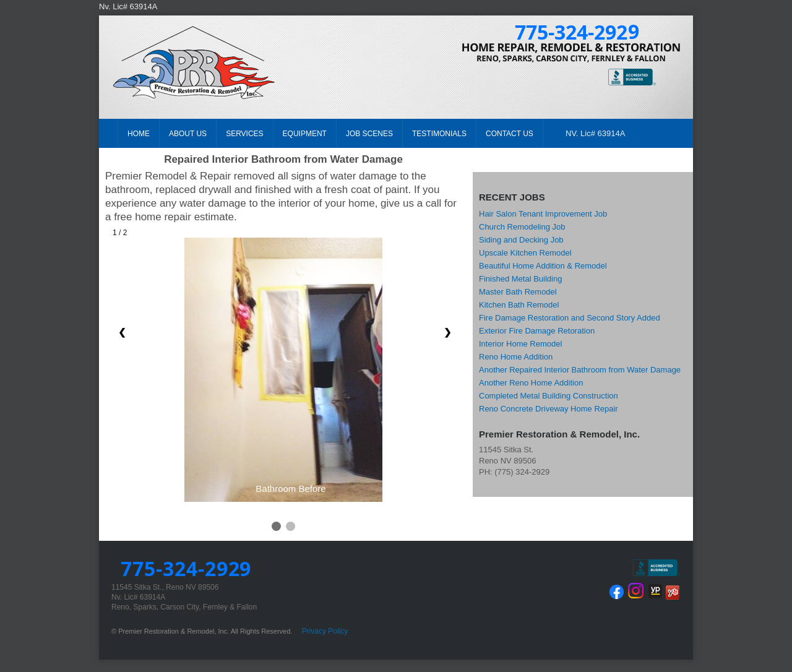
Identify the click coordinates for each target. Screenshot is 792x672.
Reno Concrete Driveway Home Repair (549, 409)
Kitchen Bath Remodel (519, 305)
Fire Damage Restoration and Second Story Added (570, 318)
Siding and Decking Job (521, 240)
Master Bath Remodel (518, 292)
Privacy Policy (325, 631)
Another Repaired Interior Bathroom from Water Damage (580, 370)
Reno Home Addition (516, 357)
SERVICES (244, 134)
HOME (139, 134)
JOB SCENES (369, 134)
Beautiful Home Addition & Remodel (543, 266)
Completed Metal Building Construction (549, 396)
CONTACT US (510, 134)
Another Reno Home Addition (531, 383)
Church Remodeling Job (522, 227)
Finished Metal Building (520, 279)
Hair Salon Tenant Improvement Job (543, 214)
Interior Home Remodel (520, 344)
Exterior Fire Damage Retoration (537, 331)
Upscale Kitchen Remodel (525, 253)
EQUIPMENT (305, 134)
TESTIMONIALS (439, 134)
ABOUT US (188, 134)
